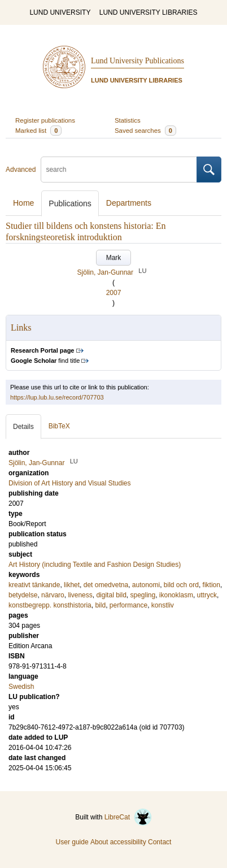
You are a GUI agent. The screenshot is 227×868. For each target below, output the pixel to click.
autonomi (146, 585)
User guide (72, 842)
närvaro (53, 595)
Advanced (21, 170)
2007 (114, 293)
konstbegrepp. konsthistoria (50, 605)
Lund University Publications (137, 61)
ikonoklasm (176, 595)
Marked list (38, 131)
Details (23, 427)
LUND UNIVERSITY (60, 12)
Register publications (45, 120)
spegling (143, 595)
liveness (80, 595)
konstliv (163, 605)
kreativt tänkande (34, 585)
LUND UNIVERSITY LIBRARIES (149, 12)
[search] (119, 170)
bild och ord (181, 585)
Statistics (128, 120)
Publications (70, 203)
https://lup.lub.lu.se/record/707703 (57, 397)
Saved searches (145, 131)
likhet (72, 585)
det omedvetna (106, 585)
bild (100, 605)
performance (128, 605)
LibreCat (128, 817)
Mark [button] (114, 258)
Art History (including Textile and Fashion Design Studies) (95, 565)
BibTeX (59, 426)
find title (45, 361)
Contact (160, 842)
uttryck (207, 595)
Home (23, 203)
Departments (129, 203)
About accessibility (118, 842)
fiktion (211, 585)
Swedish (21, 687)
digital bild (111, 595)
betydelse (23, 595)
